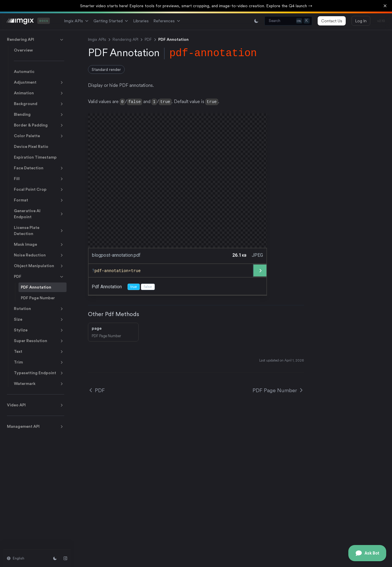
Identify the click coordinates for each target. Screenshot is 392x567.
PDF (39, 277)
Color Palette (39, 136)
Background (39, 104)
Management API (36, 427)
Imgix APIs (76, 21)
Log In (361, 21)
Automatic (24, 71)
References (167, 21)
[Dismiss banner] (385, 6)
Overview (23, 50)
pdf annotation (107, 286)
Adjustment (39, 82)
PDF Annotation (36, 287)
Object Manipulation (39, 266)
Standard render (106, 69)
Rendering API (36, 40)
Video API (36, 405)
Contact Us (332, 21)
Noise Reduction (39, 255)
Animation (39, 93)
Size (39, 320)
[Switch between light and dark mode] (256, 21)
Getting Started (111, 21)
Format (39, 200)
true (134, 287)
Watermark (39, 384)
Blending (39, 115)
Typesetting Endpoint (39, 373)
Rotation (39, 309)
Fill (39, 179)
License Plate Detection (39, 231)
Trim (39, 362)
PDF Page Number (38, 298)
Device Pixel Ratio (31, 146)
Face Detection (39, 168)
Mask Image (39, 245)
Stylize (39, 330)
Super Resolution (39, 341)
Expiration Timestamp (35, 157)
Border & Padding (39, 125)
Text (39, 352)
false (148, 287)
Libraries (141, 21)
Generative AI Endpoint (39, 214)
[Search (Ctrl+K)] (288, 21)
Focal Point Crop (39, 190)
